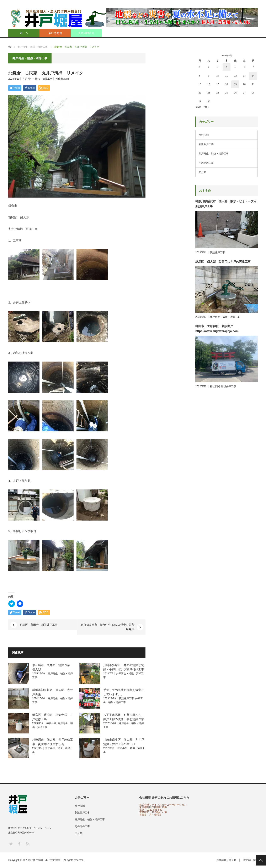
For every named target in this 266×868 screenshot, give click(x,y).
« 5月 (198, 107)
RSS (28, 844)
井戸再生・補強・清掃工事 (37, 79)
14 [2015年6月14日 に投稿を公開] (253, 76)
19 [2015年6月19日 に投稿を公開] (235, 84)
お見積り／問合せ (226, 860)
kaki (67, 79)
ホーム (24, 33)
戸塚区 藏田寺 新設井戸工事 (39, 625)
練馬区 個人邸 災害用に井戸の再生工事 (223, 262)
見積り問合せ (86, 33)
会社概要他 (55, 33)
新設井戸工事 (126, 698)
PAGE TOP (261, 860)
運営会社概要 (250, 860)
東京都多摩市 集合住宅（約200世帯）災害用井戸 (107, 627)
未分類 (202, 172)
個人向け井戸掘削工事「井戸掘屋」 (43, 860)
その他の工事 (206, 163)
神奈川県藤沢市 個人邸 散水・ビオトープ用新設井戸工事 (226, 204)
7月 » (206, 107)
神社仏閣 (51, 723)
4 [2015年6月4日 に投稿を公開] (227, 67)
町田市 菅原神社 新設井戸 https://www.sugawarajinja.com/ (217, 329)
